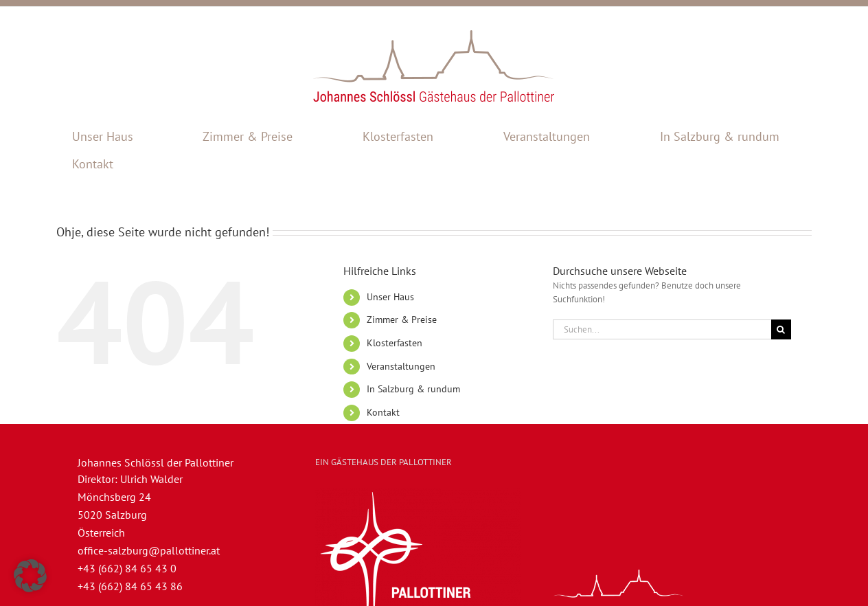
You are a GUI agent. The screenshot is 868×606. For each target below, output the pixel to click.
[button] (30, 576)
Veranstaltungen (401, 366)
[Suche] (781, 329)
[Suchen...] (662, 329)
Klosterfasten (395, 343)
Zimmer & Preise (402, 319)
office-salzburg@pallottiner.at (149, 550)
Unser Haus (390, 297)
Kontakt (383, 412)
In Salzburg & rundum (413, 389)
